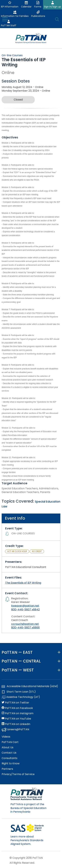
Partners (7, 769)
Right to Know (11, 764)
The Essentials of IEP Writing (23, 583)
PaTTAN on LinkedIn (16, 724)
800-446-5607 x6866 (25, 628)
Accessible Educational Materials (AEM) (30, 686)
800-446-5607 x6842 (25, 610)
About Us (8, 747)
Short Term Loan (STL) (19, 692)
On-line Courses (12, 55)
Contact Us (9, 753)
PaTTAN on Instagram (18, 713)
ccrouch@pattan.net (25, 624)
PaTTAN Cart (10, 742)
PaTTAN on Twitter (15, 703)
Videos (6, 737)
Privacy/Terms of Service (18, 774)
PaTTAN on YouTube (16, 719)
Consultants (10, 758)
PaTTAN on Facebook (17, 708)
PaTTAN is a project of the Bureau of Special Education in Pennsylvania (28, 808)
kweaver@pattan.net (25, 606)
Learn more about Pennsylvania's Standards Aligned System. (27, 840)
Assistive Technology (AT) (21, 697)
